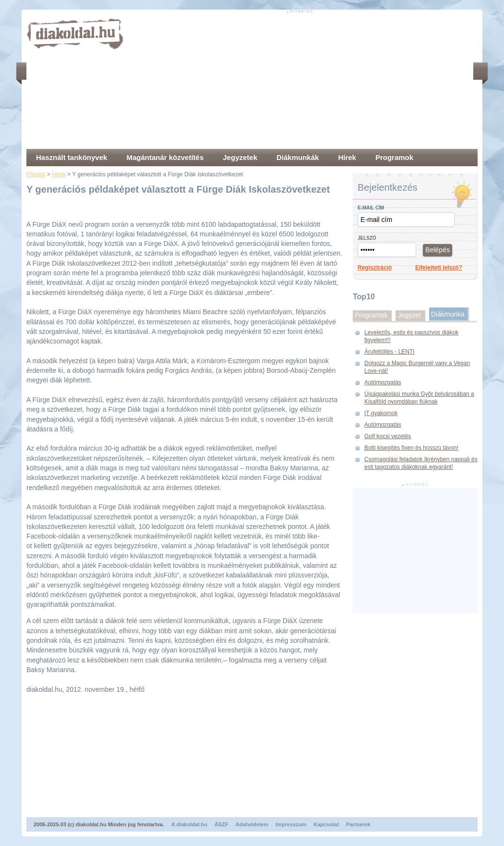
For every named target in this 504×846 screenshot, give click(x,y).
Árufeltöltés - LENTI (390, 352)
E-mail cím (371, 208)
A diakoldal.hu (189, 824)
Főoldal (36, 174)
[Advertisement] (229, 82)
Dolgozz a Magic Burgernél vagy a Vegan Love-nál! (417, 367)
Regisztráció (375, 268)
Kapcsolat (326, 824)
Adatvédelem (252, 824)
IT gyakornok (381, 413)
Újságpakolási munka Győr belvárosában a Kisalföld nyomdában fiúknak (419, 398)
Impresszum (291, 824)
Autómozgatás (383, 382)
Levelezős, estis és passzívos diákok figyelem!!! (411, 336)
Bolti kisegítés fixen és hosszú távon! (411, 448)
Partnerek (358, 824)
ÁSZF (222, 824)
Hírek (59, 174)
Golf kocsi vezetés (388, 436)
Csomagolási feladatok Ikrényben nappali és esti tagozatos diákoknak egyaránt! (421, 463)
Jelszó (367, 238)
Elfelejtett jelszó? (439, 268)
